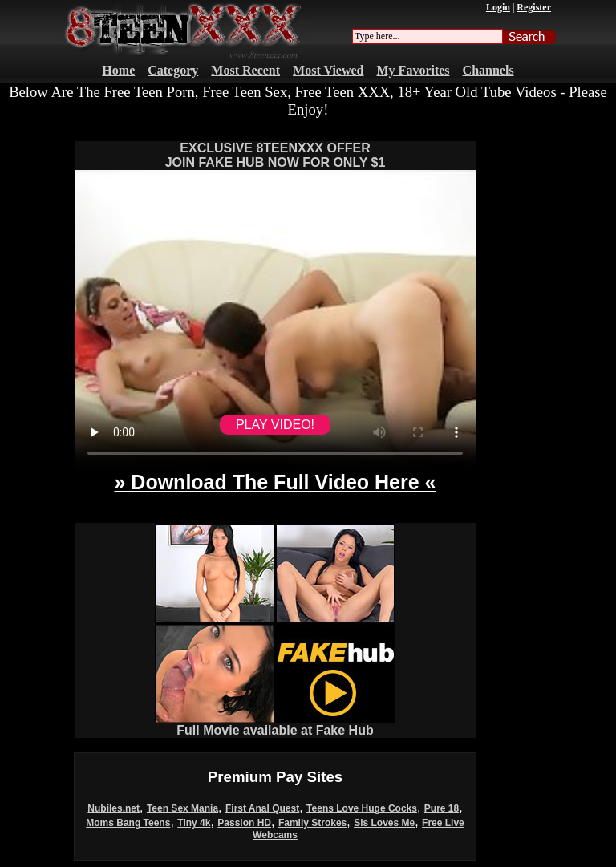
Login (498, 7)
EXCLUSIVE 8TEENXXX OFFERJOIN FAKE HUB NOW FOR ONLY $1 (276, 155)
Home (118, 70)
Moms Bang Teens (128, 823)
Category (173, 70)
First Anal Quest (262, 808)
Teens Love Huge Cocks (362, 808)
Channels (488, 70)
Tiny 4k (194, 823)
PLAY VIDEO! (275, 425)
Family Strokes (312, 823)
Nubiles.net (113, 808)
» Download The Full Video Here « (275, 482)
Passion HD (244, 823)
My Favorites (413, 70)
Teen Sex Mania (182, 808)
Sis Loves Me (384, 823)
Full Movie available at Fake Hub (275, 725)
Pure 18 (442, 808)
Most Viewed (328, 70)
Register (534, 7)
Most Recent (245, 70)
